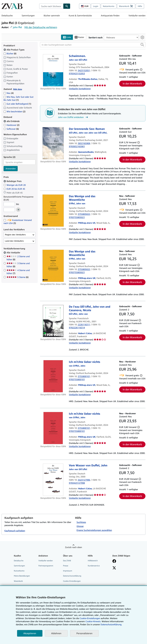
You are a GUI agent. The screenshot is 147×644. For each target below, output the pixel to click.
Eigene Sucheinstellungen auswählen (94, 530)
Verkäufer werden (137, 15)
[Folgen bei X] (114, 568)
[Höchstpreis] (9, 210)
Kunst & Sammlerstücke (80, 15)
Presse (66, 566)
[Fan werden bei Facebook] (114, 562)
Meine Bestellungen (22, 576)
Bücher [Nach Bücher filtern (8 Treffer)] (10, 53)
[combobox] (51, 6)
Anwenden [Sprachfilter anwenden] (11, 169)
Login (96, 6)
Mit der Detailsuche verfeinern (41, 27)
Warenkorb (18, 581)
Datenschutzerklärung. (111, 624)
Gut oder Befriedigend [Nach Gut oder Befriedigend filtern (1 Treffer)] (17, 104)
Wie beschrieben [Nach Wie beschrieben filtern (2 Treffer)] (14, 112)
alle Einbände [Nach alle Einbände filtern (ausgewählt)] (12, 121)
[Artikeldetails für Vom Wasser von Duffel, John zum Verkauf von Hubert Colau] (53, 480)
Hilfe (140, 6)
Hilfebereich (93, 561)
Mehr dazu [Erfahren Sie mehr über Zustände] (18, 89)
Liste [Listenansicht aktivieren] (67, 37)
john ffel (17, 27)
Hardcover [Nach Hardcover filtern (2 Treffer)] (11, 125)
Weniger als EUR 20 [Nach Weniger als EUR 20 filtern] (15, 185)
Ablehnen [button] (56, 633)
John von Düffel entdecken (73, 117)
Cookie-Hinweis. (93, 621)
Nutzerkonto (109, 6)
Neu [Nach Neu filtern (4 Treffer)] (9, 93)
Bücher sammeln (52, 15)
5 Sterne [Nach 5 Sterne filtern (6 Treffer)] (18, 277)
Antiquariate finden (110, 15)
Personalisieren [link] (84, 633)
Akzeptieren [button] (30, 633)
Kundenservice (94, 566)
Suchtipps (81, 522)
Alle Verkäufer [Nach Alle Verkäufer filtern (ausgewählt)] (14, 253)
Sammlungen (28, 15)
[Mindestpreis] (9, 204)
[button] (142, 45)
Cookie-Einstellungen (90, 618)
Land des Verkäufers (14, 241)
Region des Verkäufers (15, 235)
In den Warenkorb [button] (132, 84)
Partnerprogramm (46, 566)
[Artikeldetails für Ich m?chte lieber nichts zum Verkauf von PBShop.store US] (53, 376)
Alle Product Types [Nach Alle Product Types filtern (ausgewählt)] (14, 50)
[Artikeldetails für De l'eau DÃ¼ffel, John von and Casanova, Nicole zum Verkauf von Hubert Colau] (53, 321)
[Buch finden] (67, 6)
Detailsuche (7, 15)
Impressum (68, 571)
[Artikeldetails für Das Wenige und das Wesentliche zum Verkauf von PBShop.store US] (53, 211)
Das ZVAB (67, 561)
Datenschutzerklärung (72, 576)
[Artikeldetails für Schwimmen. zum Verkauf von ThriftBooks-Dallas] (53, 70)
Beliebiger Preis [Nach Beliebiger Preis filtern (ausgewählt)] (13, 181)
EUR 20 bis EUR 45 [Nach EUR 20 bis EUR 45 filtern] (15, 189)
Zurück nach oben (73, 547)
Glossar (80, 526)
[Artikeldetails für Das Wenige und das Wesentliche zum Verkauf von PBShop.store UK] (53, 266)
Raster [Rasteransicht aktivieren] (79, 37)
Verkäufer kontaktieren (80, 89)
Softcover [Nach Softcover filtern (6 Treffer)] (11, 129)
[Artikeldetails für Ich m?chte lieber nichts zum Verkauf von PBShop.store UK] (53, 428)
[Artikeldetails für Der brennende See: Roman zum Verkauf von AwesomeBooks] (53, 143)
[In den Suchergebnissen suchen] (93, 45)
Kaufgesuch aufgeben (15, 531)
